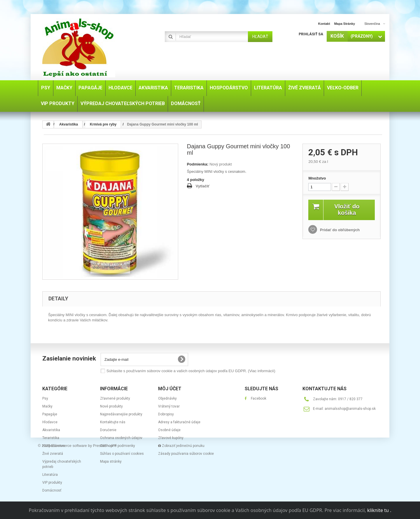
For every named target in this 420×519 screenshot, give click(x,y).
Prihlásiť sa (311, 34)
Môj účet (170, 389)
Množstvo (317, 178)
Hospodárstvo (54, 446)
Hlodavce (50, 422)
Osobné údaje (169, 430)
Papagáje (50, 414)
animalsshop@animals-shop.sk (350, 409)
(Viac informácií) (262, 371)
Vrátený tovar (169, 406)
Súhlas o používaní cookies (122, 454)
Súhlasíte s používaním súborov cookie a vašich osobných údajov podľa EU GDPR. (191, 371)
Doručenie (108, 430)
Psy (45, 398)
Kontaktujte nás (113, 422)
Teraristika (51, 438)
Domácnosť (52, 490)
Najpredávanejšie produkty (121, 414)
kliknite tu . (379, 510)
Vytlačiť (203, 186)
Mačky (47, 406)
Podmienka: (198, 164)
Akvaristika (51, 430)
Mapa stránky (345, 24)
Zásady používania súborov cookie (186, 454)
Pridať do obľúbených (339, 230)
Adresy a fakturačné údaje (179, 422)
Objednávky (167, 398)
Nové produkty (111, 406)
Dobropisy (166, 414)
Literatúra (50, 475)
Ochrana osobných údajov (121, 438)
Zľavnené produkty (115, 398)
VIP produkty (52, 483)
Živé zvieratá (53, 454)
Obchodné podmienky (118, 446)
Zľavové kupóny (171, 438)
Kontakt (324, 24)
